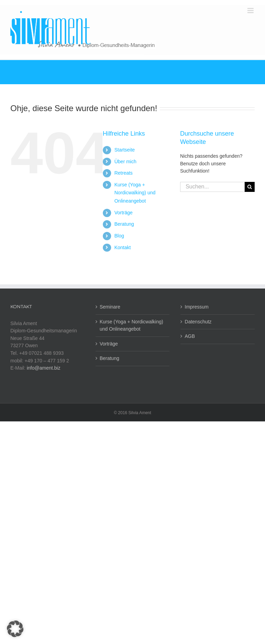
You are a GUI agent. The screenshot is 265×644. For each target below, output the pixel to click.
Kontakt (122, 247)
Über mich (125, 162)
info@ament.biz (43, 368)
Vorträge (123, 213)
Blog (119, 236)
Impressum (197, 307)
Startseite (124, 150)
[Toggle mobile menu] (251, 11)
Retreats (123, 173)
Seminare (110, 307)
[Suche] (250, 187)
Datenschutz (198, 322)
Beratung (124, 224)
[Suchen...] (212, 187)
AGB (190, 336)
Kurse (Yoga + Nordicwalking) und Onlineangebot (135, 193)
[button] (15, 629)
